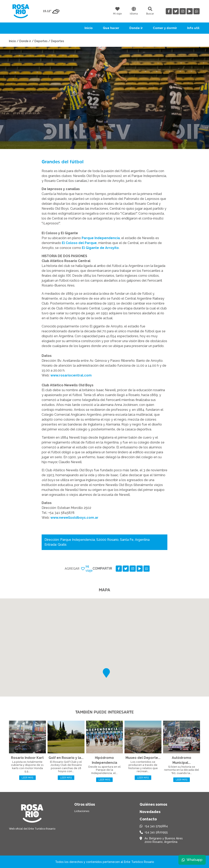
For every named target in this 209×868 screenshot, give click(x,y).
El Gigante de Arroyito (100, 248)
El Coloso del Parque (79, 243)
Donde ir (136, 28)
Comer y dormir (165, 28)
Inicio (89, 28)
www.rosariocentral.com (71, 375)
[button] (106, 673)
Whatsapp (192, 860)
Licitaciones (82, 811)
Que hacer (111, 28)
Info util (193, 28)
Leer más (27, 778)
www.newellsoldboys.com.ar (74, 518)
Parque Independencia (101, 238)
